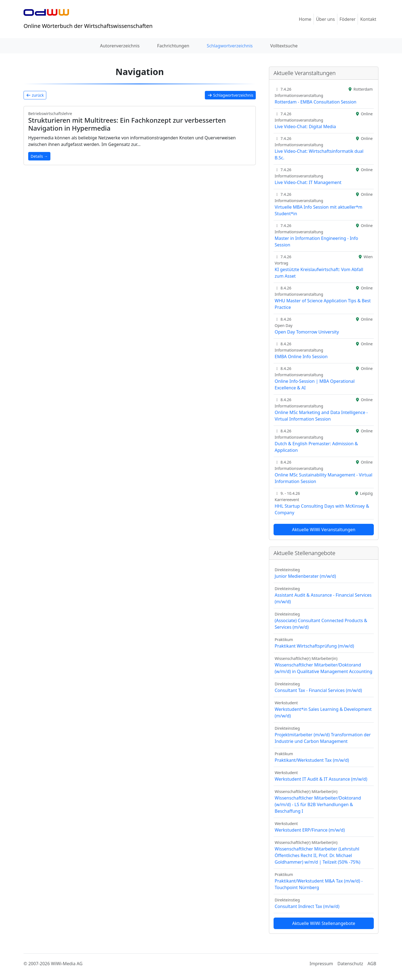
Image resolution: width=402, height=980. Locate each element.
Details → (39, 156)
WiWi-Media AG (67, 964)
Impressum (321, 964)
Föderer (348, 19)
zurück (35, 95)
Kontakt (368, 19)
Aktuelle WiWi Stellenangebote (324, 923)
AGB (372, 964)
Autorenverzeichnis (120, 46)
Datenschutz (350, 964)
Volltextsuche (284, 46)
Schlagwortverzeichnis (230, 46)
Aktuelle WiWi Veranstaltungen (324, 530)
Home (305, 19)
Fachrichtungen (173, 46)
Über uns (325, 19)
